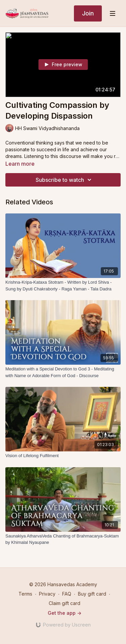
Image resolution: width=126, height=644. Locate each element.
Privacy (47, 594)
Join (88, 13)
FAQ (67, 594)
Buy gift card (92, 594)
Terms (25, 594)
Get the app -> (65, 613)
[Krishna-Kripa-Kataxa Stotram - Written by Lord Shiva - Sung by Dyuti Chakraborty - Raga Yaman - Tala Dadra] (63, 286)
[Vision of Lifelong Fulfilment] (63, 456)
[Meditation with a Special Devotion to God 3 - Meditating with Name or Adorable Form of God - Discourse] (63, 372)
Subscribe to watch (65, 180)
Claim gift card (65, 603)
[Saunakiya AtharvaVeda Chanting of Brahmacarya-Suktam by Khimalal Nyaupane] (63, 539)
